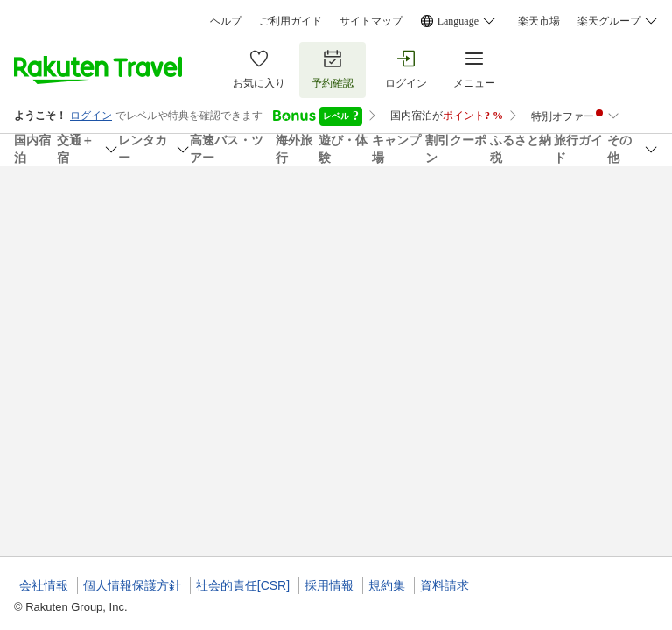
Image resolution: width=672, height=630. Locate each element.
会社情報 (44, 585)
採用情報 (329, 585)
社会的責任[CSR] (243, 585)
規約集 (387, 585)
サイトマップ (371, 21)
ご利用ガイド (290, 21)
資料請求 (444, 585)
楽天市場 (539, 21)
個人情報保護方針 (132, 585)
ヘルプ (226, 21)
